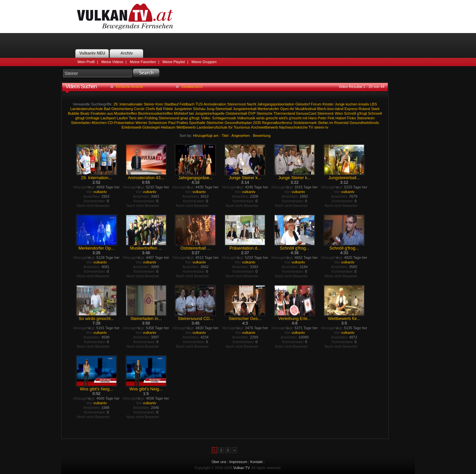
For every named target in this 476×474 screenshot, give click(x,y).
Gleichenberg (122, 109)
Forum (316, 104)
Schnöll (350, 113)
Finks (351, 118)
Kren (159, 104)
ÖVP (252, 113)
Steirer (149, 104)
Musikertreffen (126, 113)
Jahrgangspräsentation (276, 104)
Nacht (252, 104)
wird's (283, 118)
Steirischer (215, 123)
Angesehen (241, 136)
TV (311, 127)
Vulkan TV (125, 17)
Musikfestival (306, 109)
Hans (313, 118)
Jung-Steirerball (219, 109)
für (231, 127)
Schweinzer (158, 123)
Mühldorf (181, 113)
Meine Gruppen (204, 62)
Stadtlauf (171, 104)
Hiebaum (168, 127)
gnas (184, 118)
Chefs (150, 109)
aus (110, 113)
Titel (225, 136)
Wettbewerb (186, 127)
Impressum (238, 462)
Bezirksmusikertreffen (156, 113)
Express (351, 109)
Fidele (168, 109)
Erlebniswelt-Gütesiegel (141, 127)
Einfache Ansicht (129, 87)
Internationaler (131, 104)
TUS (199, 104)
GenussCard (306, 113)
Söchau (199, 109)
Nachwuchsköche (293, 127)
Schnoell (375, 113)
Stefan (323, 123)
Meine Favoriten (143, 62)
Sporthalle (197, 123)
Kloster (328, 104)
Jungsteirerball (245, 109)
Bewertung (262, 136)
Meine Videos (112, 62)
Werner (141, 123)
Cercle (139, 109)
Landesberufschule (212, 127)
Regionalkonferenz (277, 123)
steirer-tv (321, 127)
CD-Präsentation (121, 123)
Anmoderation (215, 104)
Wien (339, 113)
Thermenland (284, 113)
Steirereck (326, 113)
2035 (257, 123)
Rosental (341, 123)
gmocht (272, 118)
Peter (322, 118)
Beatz (85, 113)
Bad (107, 109)
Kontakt (256, 462)
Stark (376, 109)
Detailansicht (192, 87)
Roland (364, 109)
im (331, 123)
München (99, 123)
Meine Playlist (174, 62)
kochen (352, 104)
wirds (260, 118)
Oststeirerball (236, 113)
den (140, 118)
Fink (331, 118)
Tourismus (242, 127)
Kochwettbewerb (265, 127)
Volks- (206, 118)
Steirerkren (366, 118)
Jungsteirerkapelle (210, 113)
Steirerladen (81, 123)
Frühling (151, 118)
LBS (374, 104)
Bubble (74, 113)
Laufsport (108, 118)
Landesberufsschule (87, 109)
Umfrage (93, 118)
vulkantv (100, 192)
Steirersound (169, 118)
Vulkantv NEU (92, 53)
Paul (172, 123)
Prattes (182, 123)
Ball (159, 109)
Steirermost (236, 104)
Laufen (122, 118)
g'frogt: (195, 118)
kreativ (364, 104)
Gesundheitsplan (238, 123)
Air (292, 109)
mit (305, 118)
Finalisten (98, 113)
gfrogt (80, 118)
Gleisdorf (302, 104)
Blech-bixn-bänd (330, 109)
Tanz (133, 118)
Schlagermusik (224, 118)
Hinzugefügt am (206, 136)
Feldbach (187, 104)
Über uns (219, 462)
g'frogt (362, 113)
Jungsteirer (183, 109)
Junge (340, 104)
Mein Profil (86, 62)
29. (116, 104)
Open (284, 109)
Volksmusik (246, 118)
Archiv (126, 53)
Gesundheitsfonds (364, 123)
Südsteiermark (305, 123)
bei (192, 113)
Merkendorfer (268, 109)
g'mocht (295, 118)
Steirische (264, 113)
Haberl (341, 118)
